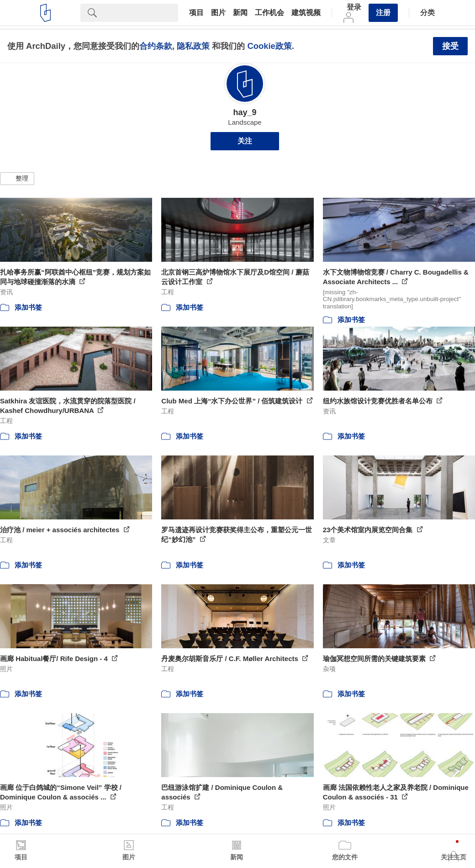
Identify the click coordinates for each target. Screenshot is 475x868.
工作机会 (269, 13)
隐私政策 (193, 46)
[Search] (141, 13)
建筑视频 (306, 13)
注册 (383, 13)
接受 (450, 46)
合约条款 (156, 46)
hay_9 (245, 112)
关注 (245, 141)
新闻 (240, 13)
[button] (17, 179)
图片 (218, 13)
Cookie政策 (269, 46)
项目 (196, 13)
